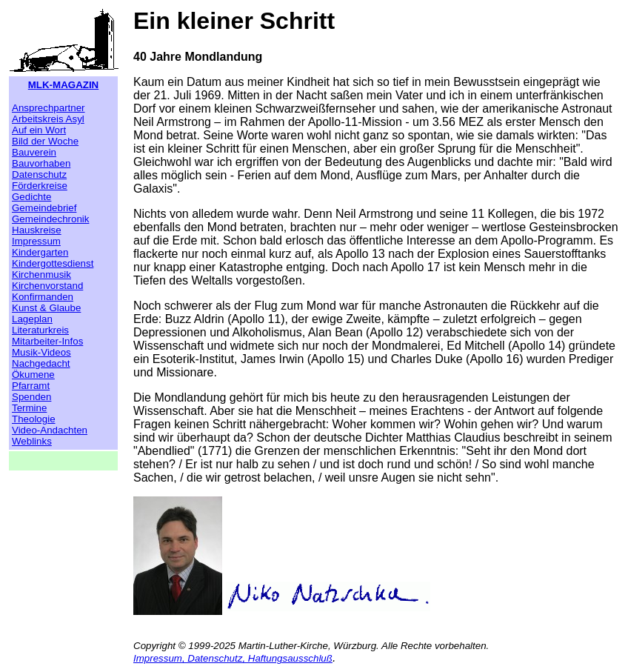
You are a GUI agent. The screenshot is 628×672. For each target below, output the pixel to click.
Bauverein (34, 152)
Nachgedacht (41, 363)
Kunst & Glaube (46, 308)
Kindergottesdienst (53, 263)
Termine (29, 408)
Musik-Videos (41, 352)
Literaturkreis (40, 330)
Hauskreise (37, 230)
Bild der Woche (45, 141)
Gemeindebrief (44, 208)
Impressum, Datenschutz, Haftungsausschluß (233, 658)
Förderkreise (40, 186)
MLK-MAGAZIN (64, 85)
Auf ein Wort (39, 130)
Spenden (31, 397)
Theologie (34, 419)
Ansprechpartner (49, 108)
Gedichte (31, 197)
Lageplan (32, 319)
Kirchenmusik (41, 275)
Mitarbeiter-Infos (47, 341)
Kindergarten (40, 252)
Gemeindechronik (50, 219)
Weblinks (32, 441)
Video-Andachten (50, 430)
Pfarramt (31, 386)
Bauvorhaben (41, 163)
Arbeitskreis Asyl (48, 119)
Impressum (36, 241)
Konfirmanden (43, 297)
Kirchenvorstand (47, 286)
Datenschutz (39, 174)
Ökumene (33, 375)
